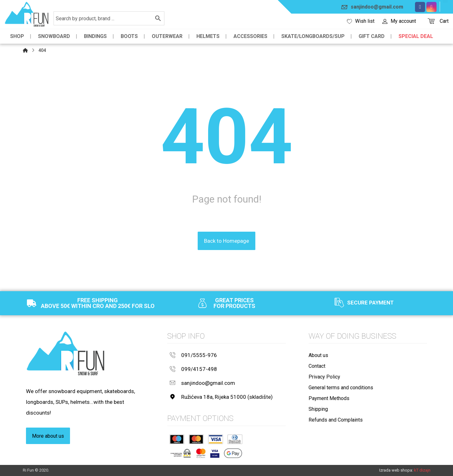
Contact (317, 366)
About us (318, 355)
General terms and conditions (341, 388)
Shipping (318, 409)
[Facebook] (420, 7)
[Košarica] (431, 20)
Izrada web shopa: (396, 470)
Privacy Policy (324, 377)
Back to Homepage (227, 241)
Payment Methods (329, 398)
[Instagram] (431, 7)
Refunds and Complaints (336, 420)
